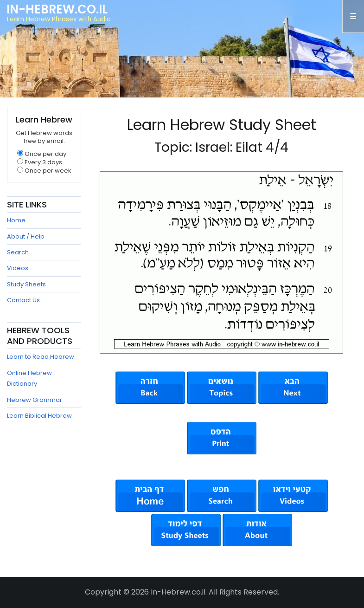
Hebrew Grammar (35, 400)
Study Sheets (26, 284)
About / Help (26, 236)
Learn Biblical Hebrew (39, 416)
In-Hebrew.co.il (57, 9)
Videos (18, 268)
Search (18, 252)
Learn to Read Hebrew (41, 357)
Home (16, 220)
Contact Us (23, 300)
